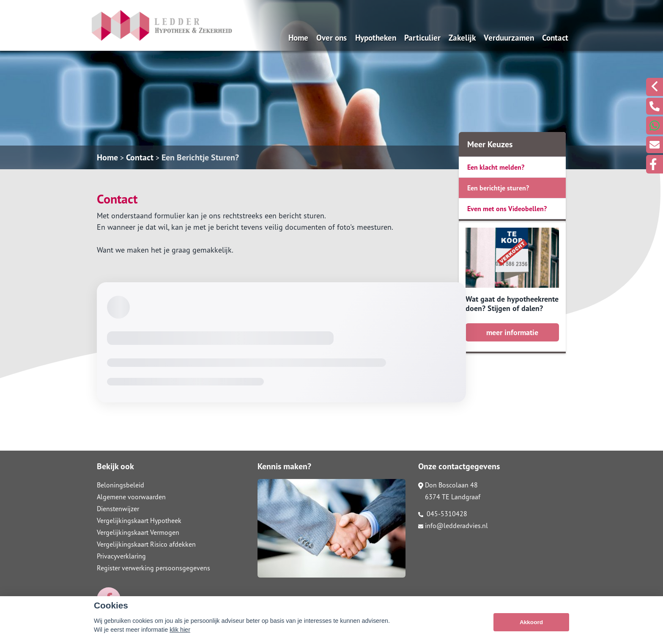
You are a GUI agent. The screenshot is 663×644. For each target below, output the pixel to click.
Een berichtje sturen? (498, 188)
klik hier (180, 630)
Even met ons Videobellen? (507, 209)
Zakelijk (462, 37)
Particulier (422, 37)
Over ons (331, 37)
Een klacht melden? (496, 167)
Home (298, 37)
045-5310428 (443, 514)
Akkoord (531, 622)
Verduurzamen (509, 37)
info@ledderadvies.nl (453, 526)
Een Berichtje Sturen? (200, 157)
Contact (555, 37)
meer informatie (512, 332)
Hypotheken (376, 37)
